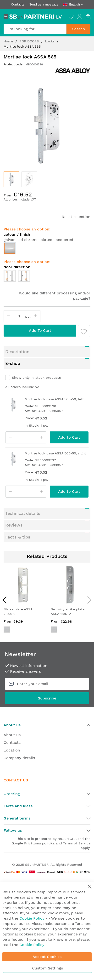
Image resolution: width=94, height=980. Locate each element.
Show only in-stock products (36, 378)
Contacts (18, 4)
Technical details (23, 513)
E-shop (13, 363)
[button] (29, 179)
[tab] (47, 352)
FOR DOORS (30, 41)
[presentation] (5, 600)
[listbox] (47, 250)
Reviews (14, 525)
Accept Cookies (47, 957)
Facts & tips (18, 537)
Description (17, 352)
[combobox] (35, 29)
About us (12, 735)
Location (12, 750)
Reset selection (76, 217)
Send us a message (44, 4)
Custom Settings (47, 968)
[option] (10, 248)
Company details (19, 758)
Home (9, 41)
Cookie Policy (32, 918)
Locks (50, 41)
